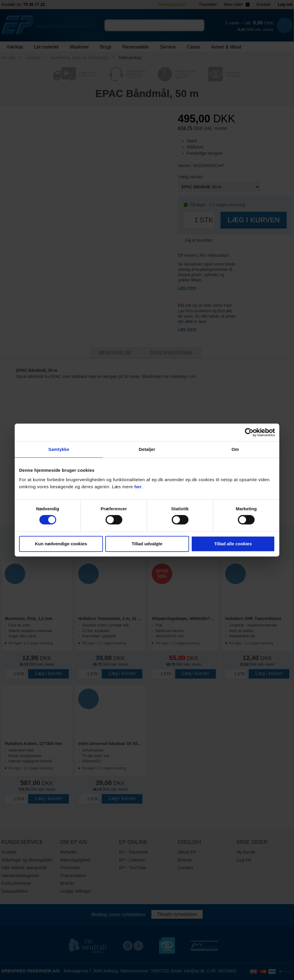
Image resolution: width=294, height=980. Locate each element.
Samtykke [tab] (59, 449)
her (138, 487)
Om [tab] (235, 449)
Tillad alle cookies (233, 544)
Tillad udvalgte (147, 544)
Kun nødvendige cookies (61, 544)
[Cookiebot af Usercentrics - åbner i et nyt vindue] (249, 432)
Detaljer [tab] (147, 449)
